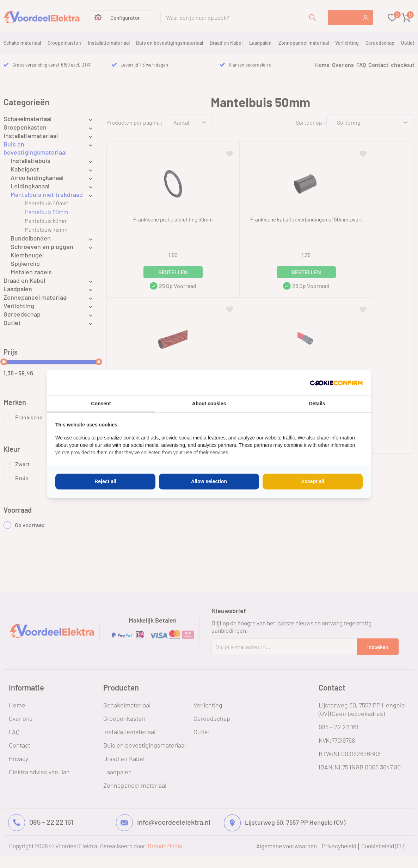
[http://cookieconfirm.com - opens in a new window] (336, 383)
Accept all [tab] (313, 481)
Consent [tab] (101, 404)
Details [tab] (317, 404)
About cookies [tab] (209, 404)
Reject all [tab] (105, 481)
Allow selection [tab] (209, 481)
